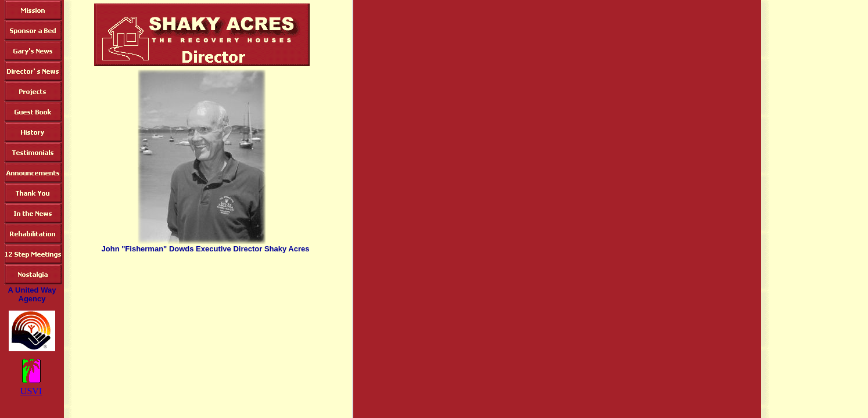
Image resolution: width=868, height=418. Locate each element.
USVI (31, 391)
